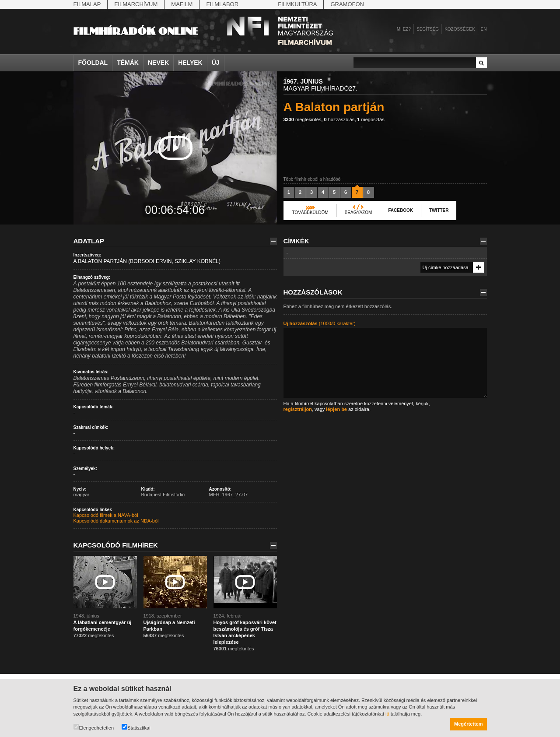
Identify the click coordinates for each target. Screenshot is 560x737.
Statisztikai (136, 727)
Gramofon (347, 4)
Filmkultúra (297, 4)
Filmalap (87, 4)
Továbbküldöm (310, 212)
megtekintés (303, 119)
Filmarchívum (136, 4)
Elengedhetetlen (94, 727)
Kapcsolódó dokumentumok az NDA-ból (116, 521)
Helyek (190, 63)
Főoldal (93, 63)
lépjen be (336, 409)
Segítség (428, 29)
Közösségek (460, 29)
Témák (128, 63)
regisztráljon (298, 409)
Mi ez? (404, 29)
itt (387, 714)
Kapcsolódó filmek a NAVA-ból (106, 515)
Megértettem (468, 724)
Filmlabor (222, 4)
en (484, 29)
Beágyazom (359, 212)
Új (216, 63)
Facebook (401, 210)
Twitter (439, 210)
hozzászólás (339, 119)
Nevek (158, 63)
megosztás (371, 119)
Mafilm (182, 4)
